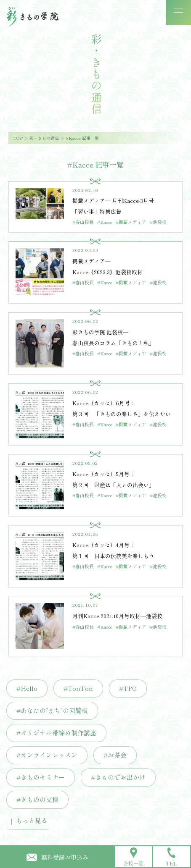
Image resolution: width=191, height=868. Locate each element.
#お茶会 (115, 755)
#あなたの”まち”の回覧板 (52, 710)
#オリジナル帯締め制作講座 (56, 733)
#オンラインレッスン (47, 755)
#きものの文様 (37, 799)
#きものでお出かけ (118, 777)
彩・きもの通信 (44, 138)
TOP (18, 138)
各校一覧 (133, 857)
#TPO (128, 688)
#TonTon (78, 688)
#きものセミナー (41, 777)
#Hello (27, 688)
